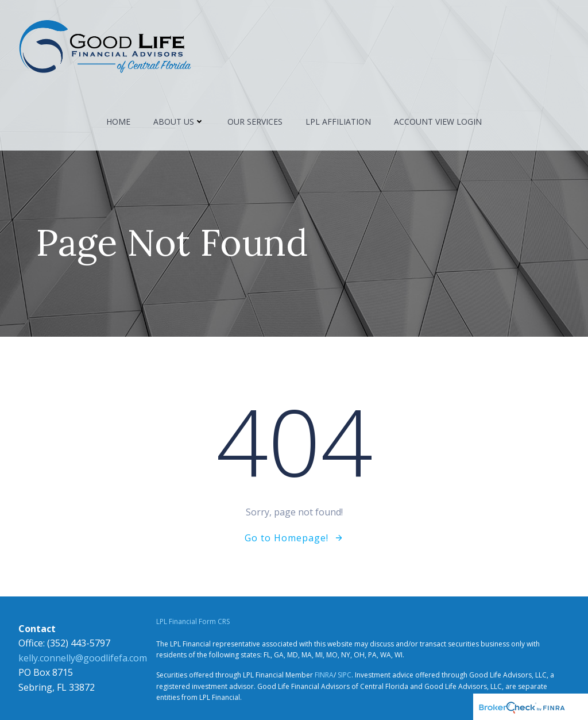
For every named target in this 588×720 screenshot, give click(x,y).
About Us (179, 122)
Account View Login (438, 122)
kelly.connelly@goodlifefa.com (83, 658)
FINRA (324, 675)
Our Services (255, 122)
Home (118, 122)
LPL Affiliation (338, 122)
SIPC (345, 675)
